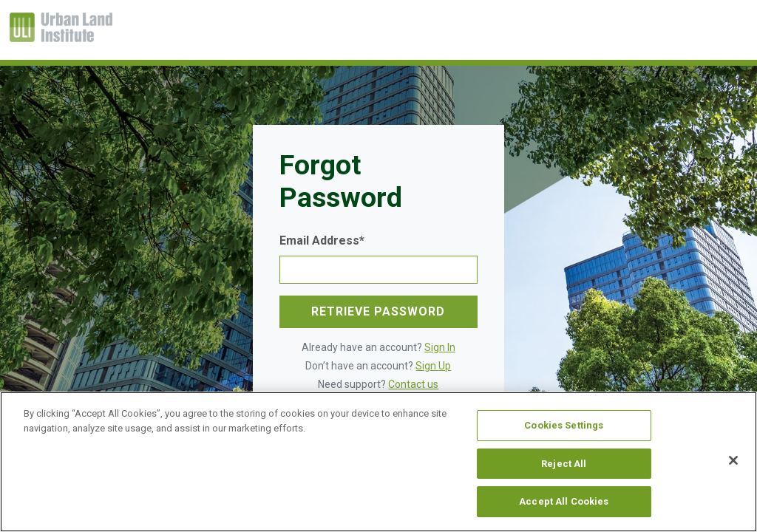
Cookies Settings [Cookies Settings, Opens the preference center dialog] (564, 425)
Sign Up (433, 366)
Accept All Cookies (564, 501)
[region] (378, 462)
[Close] (733, 460)
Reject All (564, 464)
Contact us (413, 384)
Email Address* (322, 241)
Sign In (440, 347)
